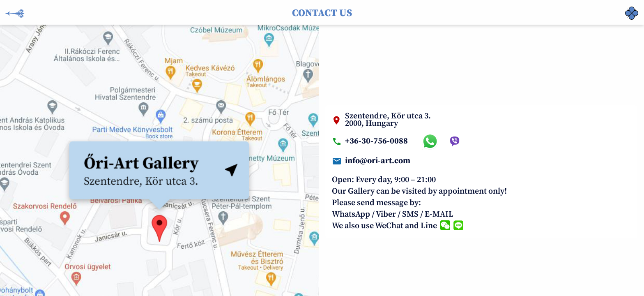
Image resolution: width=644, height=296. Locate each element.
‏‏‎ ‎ (626, 8)
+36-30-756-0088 (376, 141)
